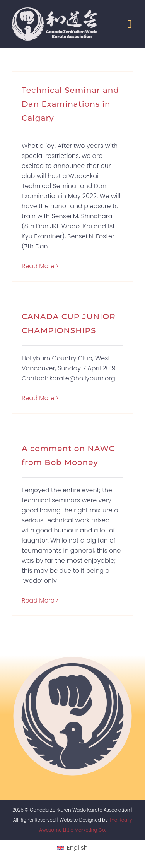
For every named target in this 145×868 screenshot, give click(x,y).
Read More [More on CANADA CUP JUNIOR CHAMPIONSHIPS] (38, 398)
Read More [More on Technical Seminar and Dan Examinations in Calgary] (38, 266)
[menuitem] (72, 848)
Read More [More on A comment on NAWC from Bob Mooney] (38, 600)
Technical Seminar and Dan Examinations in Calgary (70, 104)
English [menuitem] (77, 848)
